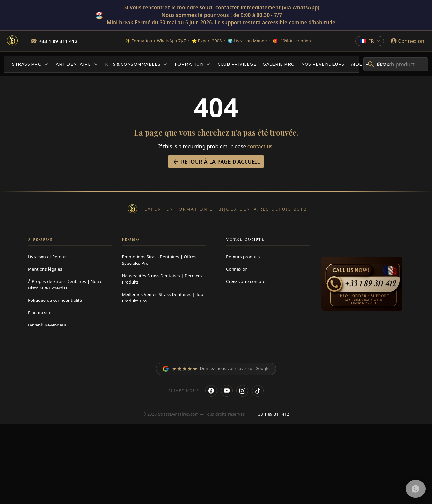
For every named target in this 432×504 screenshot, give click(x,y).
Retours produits (243, 257)
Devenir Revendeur (47, 325)
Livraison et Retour (47, 257)
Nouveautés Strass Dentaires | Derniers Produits (162, 279)
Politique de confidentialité (55, 300)
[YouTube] (227, 392)
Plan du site (40, 313)
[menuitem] (31, 64)
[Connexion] (407, 41)
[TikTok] (258, 392)
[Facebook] (211, 392)
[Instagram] (242, 392)
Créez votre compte (246, 281)
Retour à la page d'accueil (216, 162)
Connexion (237, 269)
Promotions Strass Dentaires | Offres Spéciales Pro (159, 260)
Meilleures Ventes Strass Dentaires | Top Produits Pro (163, 298)
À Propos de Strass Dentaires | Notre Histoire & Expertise (65, 285)
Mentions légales (45, 269)
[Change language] (370, 41)
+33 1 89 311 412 (58, 41)
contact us (260, 146)
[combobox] (396, 64)
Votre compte (245, 239)
